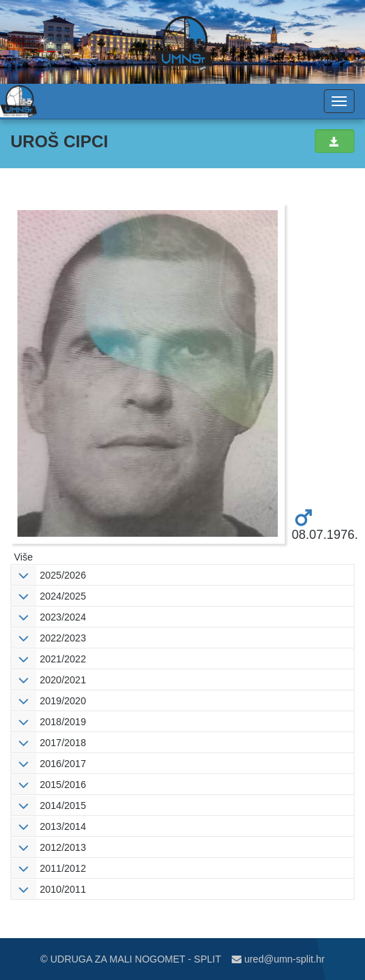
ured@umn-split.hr (278, 959)
